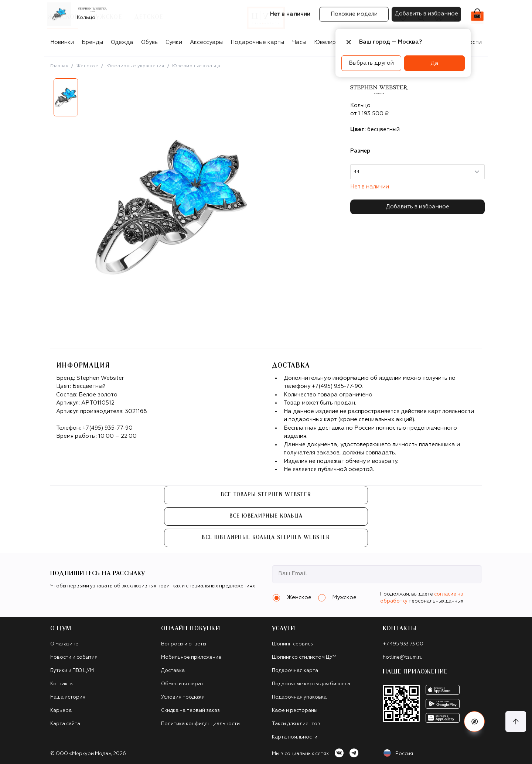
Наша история (68, 697)
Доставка (173, 671)
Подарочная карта (295, 671)
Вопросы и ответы (184, 644)
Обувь (149, 42)
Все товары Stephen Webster (266, 495)
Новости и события (74, 657)
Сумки (174, 42)
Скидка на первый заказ (190, 711)
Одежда (122, 42)
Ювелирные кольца (196, 66)
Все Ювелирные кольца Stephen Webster (266, 538)
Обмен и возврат (182, 684)
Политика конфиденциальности (200, 724)
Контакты (62, 684)
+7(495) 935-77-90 (108, 428)
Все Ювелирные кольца (266, 516)
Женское (87, 66)
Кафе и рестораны (295, 711)
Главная (59, 66)
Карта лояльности (295, 737)
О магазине (64, 644)
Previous (45, 100)
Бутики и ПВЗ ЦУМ (72, 671)
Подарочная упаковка (299, 697)
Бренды (92, 42)
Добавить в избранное (417, 207)
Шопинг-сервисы (293, 644)
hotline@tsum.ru (403, 657)
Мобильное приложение (191, 657)
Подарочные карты (257, 42)
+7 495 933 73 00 (403, 644)
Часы (299, 42)
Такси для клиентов (296, 724)
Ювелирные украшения (135, 66)
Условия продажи (183, 697)
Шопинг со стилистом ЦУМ (304, 657)
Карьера (61, 711)
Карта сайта (65, 724)
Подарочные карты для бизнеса (311, 684)
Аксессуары (206, 42)
